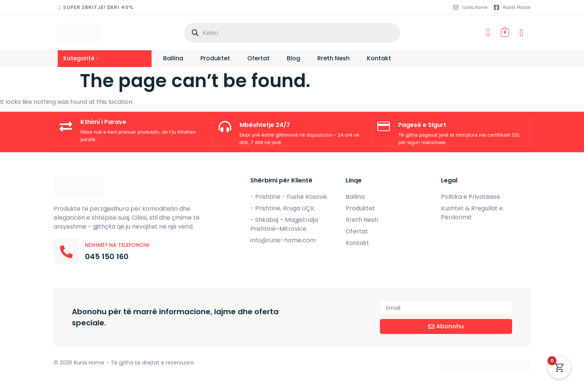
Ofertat (258, 58)
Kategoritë (81, 58)
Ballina (173, 58)
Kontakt (379, 58)
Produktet (215, 58)
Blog (293, 58)
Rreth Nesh (334, 58)
